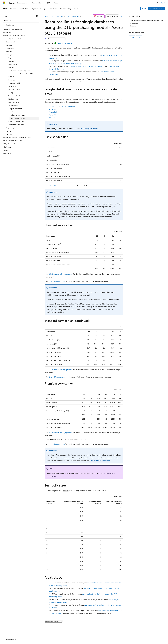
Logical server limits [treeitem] (16, 109)
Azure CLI (52, 115)
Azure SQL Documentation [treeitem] (13, 29)
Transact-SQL (54, 106)
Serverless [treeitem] (11, 67)
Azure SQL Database (73, 16)
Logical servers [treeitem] (13, 64)
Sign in (163, 3)
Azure (52, 16)
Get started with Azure (157, 9)
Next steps (133, 26)
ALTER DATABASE (68, 106)
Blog (29, 637)
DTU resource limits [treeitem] (18, 118)
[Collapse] (37, 16)
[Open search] (158, 3)
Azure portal (53, 109)
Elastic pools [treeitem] (12, 61)
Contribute (39, 637)
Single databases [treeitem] (13, 58)
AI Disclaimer (7, 637)
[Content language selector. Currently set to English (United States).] (12, 632)
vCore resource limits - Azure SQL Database (88, 66)
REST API (52, 117)
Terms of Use (79, 637)
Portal (144, 9)
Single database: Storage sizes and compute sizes (146, 20)
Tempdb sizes (134, 23)
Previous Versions (20, 637)
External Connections (57, 186)
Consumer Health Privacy (62, 637)
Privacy (47, 637)
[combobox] (21, 21)
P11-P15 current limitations (100, 461)
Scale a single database (89, 128)
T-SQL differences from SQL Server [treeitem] (19, 71)
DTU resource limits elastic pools (72, 63)
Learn (46, 16)
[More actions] (121, 16)
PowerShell (53, 112)
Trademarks (90, 637)
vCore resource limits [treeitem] (18, 115)
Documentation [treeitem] (11, 42)
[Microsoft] (4, 3)
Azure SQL (60, 16)
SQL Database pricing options (60, 274)
